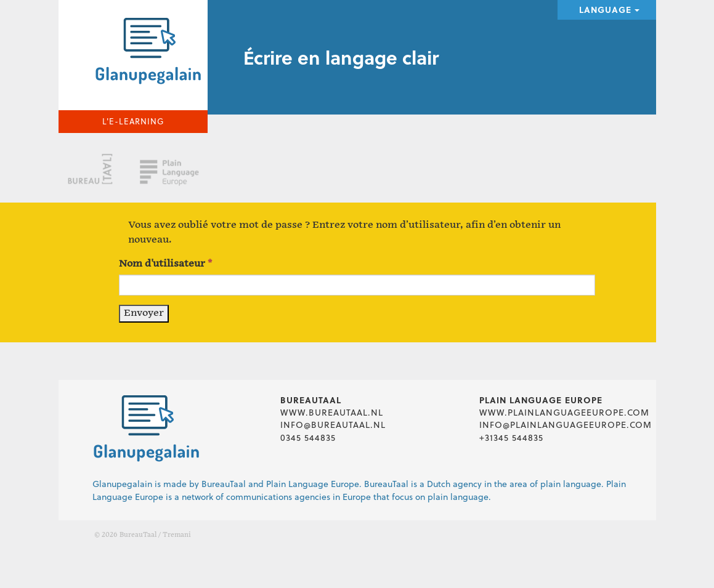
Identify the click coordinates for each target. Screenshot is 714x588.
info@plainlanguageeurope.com (566, 425)
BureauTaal (138, 535)
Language (609, 10)
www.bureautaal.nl (332, 412)
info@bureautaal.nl (333, 425)
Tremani (177, 535)
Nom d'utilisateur (165, 264)
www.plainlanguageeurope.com (564, 412)
